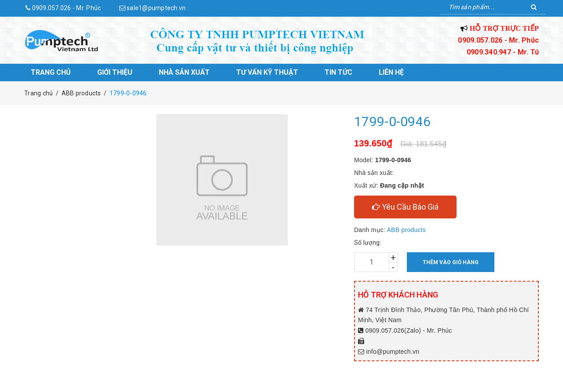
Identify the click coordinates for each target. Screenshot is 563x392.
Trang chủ (51, 72)
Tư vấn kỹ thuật (267, 72)
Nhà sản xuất (184, 72)
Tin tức (338, 72)
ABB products (407, 230)
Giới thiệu (115, 72)
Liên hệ (391, 72)
